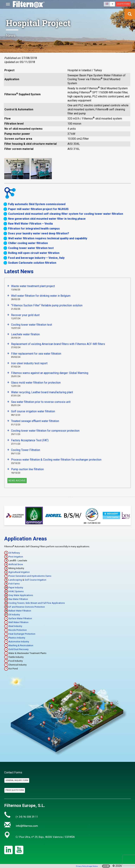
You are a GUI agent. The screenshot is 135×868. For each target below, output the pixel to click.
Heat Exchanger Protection (22, 634)
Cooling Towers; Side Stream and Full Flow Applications (37, 603)
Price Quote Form (15, 790)
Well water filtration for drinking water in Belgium (41, 296)
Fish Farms (14, 584)
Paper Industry (16, 588)
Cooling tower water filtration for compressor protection (45, 431)
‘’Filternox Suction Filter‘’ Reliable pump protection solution (47, 305)
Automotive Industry (19, 642)
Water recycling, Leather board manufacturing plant (42, 392)
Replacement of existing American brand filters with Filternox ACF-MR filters (58, 344)
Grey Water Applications (21, 595)
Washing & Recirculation (21, 645)
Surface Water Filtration (20, 618)
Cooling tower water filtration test (31, 248)
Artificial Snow (16, 564)
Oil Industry (14, 615)
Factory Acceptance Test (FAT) (30, 440)
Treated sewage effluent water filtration (35, 421)
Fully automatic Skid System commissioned (37, 204)
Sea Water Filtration (18, 599)
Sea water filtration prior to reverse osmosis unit (41, 402)
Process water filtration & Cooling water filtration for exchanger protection (56, 460)
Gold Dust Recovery (19, 649)
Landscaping (15, 580)
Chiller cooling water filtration (28, 243)
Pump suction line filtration (27, 469)
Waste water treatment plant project (33, 286)
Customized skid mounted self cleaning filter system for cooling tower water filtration (66, 214)
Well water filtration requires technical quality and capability (48, 238)
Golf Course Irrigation (35, 580)
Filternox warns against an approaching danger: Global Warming (50, 373)
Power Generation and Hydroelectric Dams (30, 576)
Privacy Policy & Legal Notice (87, 866)
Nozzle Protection (18, 630)
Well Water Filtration (19, 622)
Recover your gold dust (25, 315)
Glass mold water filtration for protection (36, 383)
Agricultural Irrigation (19, 572)
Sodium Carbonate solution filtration (32, 263)
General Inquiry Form (17, 780)
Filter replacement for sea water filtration (36, 354)
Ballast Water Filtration (20, 611)
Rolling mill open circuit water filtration (34, 253)
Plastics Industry (17, 638)
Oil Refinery (14, 553)
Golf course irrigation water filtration (33, 411)
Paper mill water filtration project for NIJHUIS (38, 209)
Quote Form (123, 4)
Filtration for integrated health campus (34, 229)
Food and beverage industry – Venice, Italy (36, 258)
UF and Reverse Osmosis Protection (27, 607)
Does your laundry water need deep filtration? (39, 233)
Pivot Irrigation (16, 557)
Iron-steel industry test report (29, 363)
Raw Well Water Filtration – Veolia (30, 224)
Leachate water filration (25, 334)
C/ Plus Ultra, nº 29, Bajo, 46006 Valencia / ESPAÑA (45, 837)
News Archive (17, 481)
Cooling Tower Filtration (26, 450)
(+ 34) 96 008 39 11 (27, 817)
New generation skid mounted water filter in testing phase (47, 219)
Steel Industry (15, 626)
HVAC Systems (16, 591)
